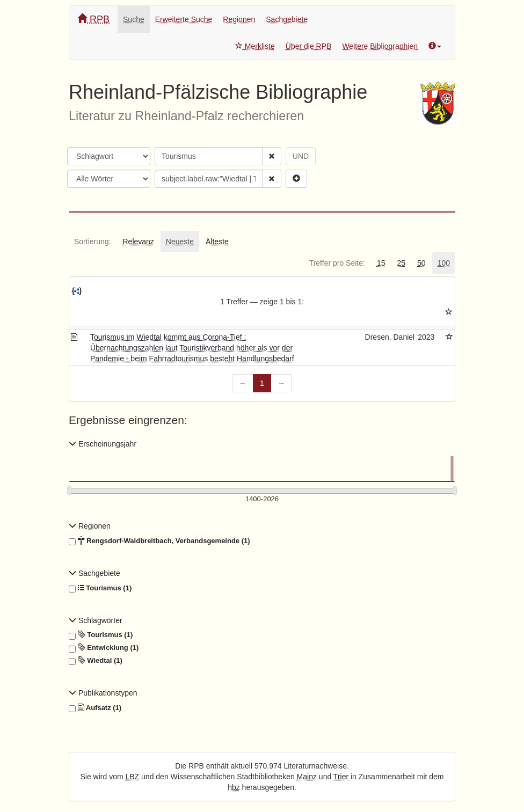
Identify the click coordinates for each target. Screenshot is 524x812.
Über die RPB (309, 46)
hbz (234, 787)
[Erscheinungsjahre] (262, 499)
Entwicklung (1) (104, 648)
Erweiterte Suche (184, 19)
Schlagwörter (96, 620)
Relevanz (138, 242)
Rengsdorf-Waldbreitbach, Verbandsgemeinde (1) (159, 541)
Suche (134, 19)
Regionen (239, 19)
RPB (93, 19)
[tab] (92, 242)
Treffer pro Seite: (337, 263)
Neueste (180, 242)
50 (421, 263)
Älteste (217, 242)
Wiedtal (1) (96, 661)
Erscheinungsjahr (103, 444)
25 (401, 263)
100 (444, 263)
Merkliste (255, 46)
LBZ (133, 777)
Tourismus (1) (100, 588)
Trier (341, 777)
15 (381, 263)
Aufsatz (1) (95, 708)
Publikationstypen (103, 693)
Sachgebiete (287, 19)
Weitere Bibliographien (380, 46)
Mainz (307, 777)
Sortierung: (92, 242)
